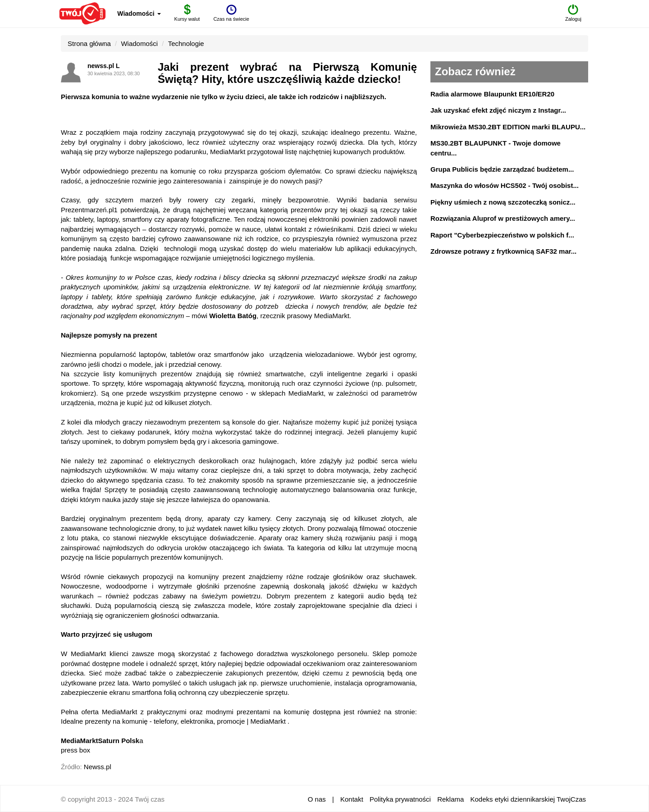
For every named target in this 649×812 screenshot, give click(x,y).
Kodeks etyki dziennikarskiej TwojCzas (528, 799)
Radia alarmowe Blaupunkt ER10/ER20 (492, 94)
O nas (317, 799)
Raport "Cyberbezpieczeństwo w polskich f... (502, 235)
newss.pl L (104, 66)
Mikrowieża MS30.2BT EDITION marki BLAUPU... (508, 127)
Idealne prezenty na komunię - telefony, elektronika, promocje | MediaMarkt (173, 721)
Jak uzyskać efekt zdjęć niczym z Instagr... (498, 110)
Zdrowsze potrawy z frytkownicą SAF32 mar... (503, 251)
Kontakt (352, 799)
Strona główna (89, 43)
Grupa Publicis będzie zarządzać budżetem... (502, 169)
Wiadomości (139, 14)
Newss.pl (98, 767)
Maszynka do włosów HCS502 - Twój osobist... (505, 185)
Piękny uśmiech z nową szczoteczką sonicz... (503, 202)
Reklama (450, 799)
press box (75, 750)
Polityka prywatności (400, 799)
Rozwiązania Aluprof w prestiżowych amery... (503, 218)
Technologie (186, 43)
